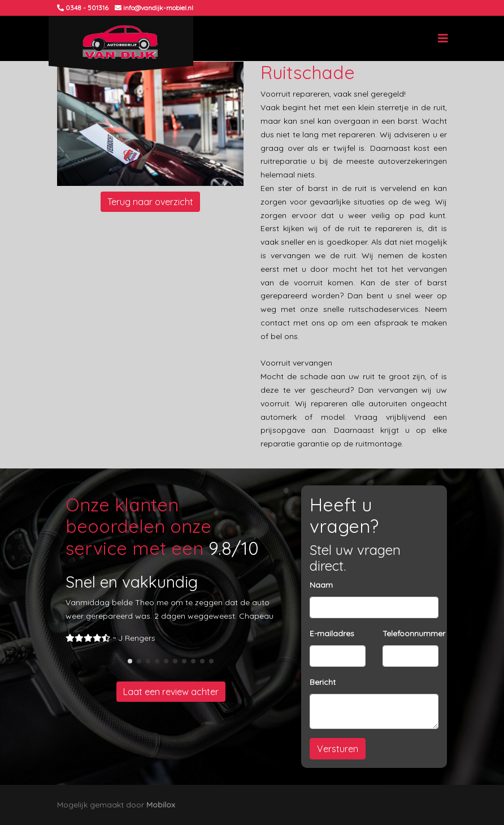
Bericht (323, 682)
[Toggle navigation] (443, 38)
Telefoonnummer (414, 633)
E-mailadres (332, 633)
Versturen (338, 749)
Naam (321, 585)
